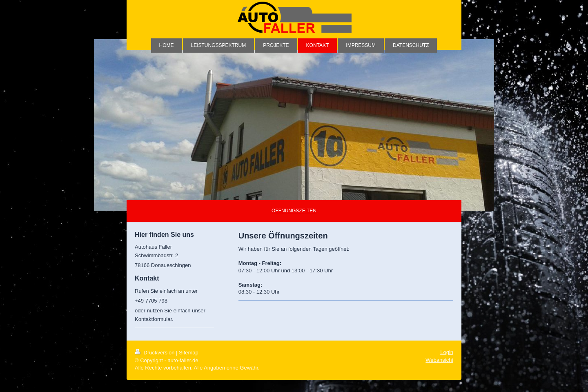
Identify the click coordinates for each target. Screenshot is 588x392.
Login (447, 352)
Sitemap (189, 353)
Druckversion (155, 353)
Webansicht (439, 360)
